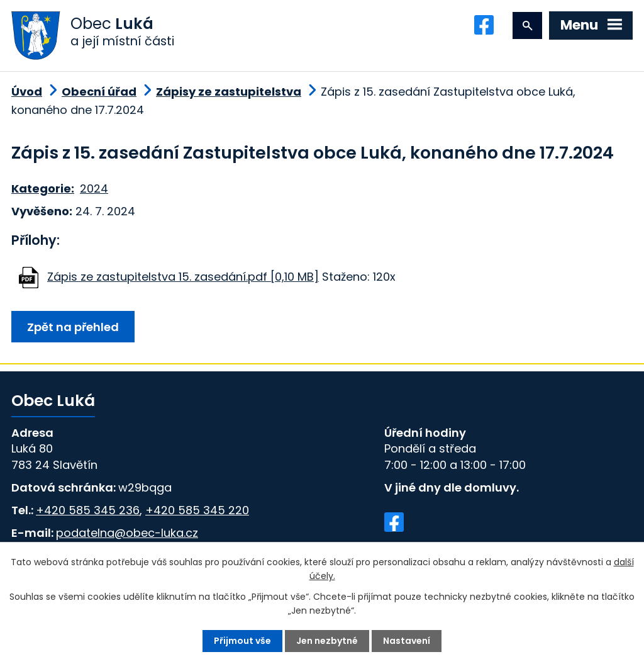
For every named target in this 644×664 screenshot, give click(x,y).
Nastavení (407, 641)
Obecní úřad (99, 92)
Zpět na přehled (73, 327)
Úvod (27, 92)
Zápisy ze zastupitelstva (229, 92)
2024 (94, 189)
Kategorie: (43, 189)
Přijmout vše (242, 641)
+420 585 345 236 (88, 510)
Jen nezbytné (327, 641)
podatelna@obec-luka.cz (127, 533)
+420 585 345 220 (197, 510)
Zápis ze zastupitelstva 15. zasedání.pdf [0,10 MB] (183, 277)
